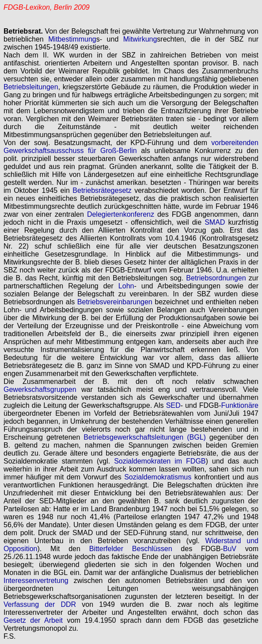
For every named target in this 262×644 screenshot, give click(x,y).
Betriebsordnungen (216, 278)
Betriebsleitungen (31, 87)
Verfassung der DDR (40, 604)
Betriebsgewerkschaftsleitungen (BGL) (145, 437)
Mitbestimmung (72, 39)
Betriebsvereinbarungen (115, 302)
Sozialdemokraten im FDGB (160, 461)
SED (173, 405)
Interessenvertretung (36, 581)
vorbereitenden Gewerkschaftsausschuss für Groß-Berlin (131, 147)
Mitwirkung (140, 39)
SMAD (215, 222)
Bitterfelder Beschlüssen (131, 549)
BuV (230, 549)
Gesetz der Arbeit (33, 620)
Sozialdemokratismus (158, 477)
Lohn (126, 286)
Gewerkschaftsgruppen (40, 389)
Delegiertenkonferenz (121, 214)
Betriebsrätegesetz (102, 190)
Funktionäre (240, 405)
